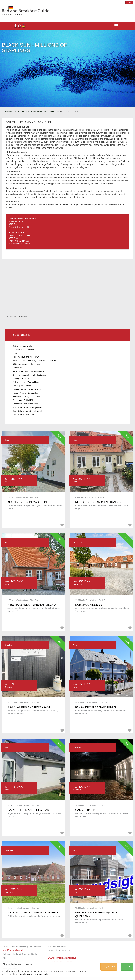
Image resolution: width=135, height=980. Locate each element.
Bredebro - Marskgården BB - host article (29, 375)
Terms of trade (41, 974)
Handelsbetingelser (57, 946)
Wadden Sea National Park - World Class (29, 389)
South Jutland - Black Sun (23, 415)
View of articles (22, 111)
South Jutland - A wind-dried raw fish (28, 411)
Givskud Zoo (18, 368)
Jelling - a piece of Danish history (26, 382)
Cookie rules (25, 974)
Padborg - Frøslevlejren (22, 386)
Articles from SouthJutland (43, 111)
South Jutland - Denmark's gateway (27, 407)
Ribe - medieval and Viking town (26, 357)
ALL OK (127, 967)
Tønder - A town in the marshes (25, 393)
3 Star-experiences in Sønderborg (26, 364)
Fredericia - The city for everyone (26, 397)
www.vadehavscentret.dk (20, 244)
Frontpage (8, 111)
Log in (129, 2)
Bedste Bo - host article (22, 346)
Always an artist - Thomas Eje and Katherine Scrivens (35, 361)
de (24, 26)
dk (16, 26)
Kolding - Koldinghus (21, 379)
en (20, 26)
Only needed (109, 967)
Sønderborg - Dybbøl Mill (23, 400)
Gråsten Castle (19, 353)
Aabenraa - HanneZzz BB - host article (28, 371)
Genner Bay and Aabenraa (24, 350)
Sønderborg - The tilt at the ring (25, 404)
